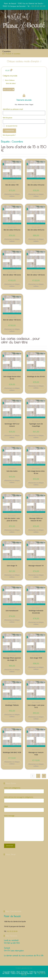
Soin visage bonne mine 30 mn (12, 380)
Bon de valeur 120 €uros (36, 277)
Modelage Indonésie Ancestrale (36, 614)
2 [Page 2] (38, 779)
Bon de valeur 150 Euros (12, 322)
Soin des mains (12, 474)
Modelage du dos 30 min (36, 379)
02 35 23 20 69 (38, 6)
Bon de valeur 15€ (12, 188)
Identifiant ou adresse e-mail (13, 112)
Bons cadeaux (10, 83)
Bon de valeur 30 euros (36, 188)
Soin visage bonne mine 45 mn (36, 475)
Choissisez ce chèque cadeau (12, 198)
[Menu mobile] (41, 39)
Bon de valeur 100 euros (12, 277)
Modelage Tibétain (12, 708)
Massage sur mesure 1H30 (36, 756)
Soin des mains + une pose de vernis (12, 522)
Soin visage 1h (12, 568)
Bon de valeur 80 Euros (36, 233)
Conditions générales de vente (24, 971)
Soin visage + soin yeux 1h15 (36, 709)
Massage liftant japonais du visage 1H (12, 662)
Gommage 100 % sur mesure (12, 428)
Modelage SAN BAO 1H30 (12, 755)
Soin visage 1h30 (36, 661)
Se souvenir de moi (10, 129)
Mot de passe (7, 120)
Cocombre (17, 54)
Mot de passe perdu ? (9, 138)
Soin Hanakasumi (12, 613)
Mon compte (9, 92)
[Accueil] (3, 54)
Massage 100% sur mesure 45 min (36, 522)
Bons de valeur (11, 86)
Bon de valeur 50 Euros (12, 233)
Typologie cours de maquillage (36, 428)
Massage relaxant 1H (36, 568)
